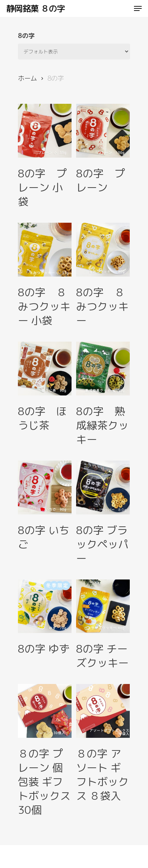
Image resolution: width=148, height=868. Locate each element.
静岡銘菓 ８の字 (36, 8)
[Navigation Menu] (138, 8)
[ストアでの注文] (74, 52)
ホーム (27, 78)
